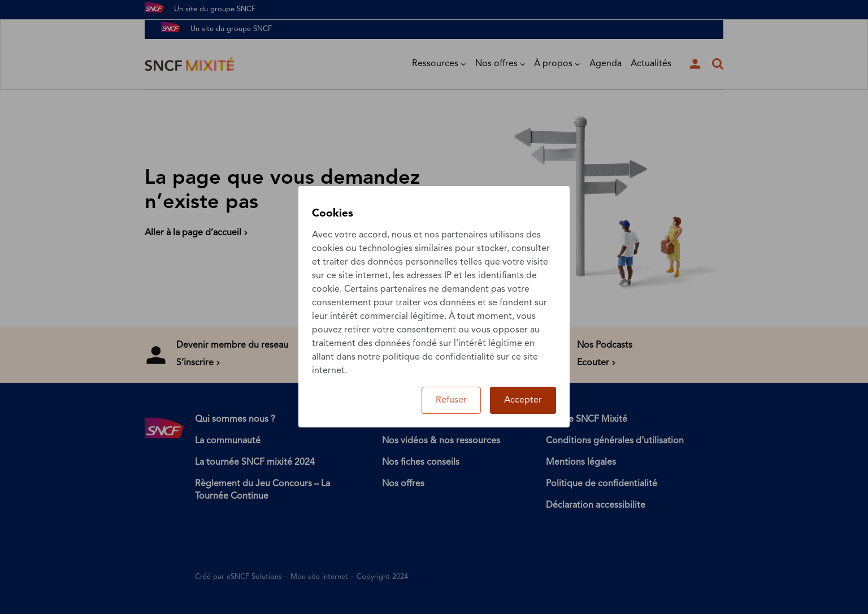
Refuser (451, 400)
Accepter (523, 400)
